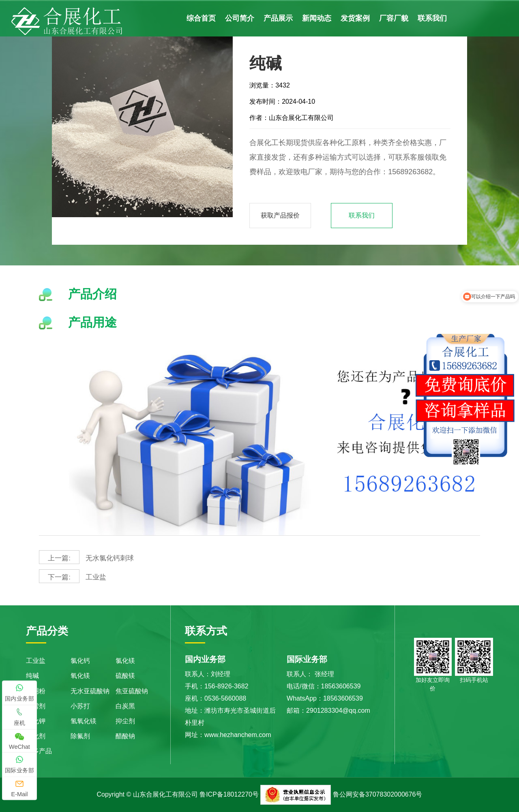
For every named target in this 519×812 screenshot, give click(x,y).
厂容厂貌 (394, 18)
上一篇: (59, 558)
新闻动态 (317, 18)
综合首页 (201, 18)
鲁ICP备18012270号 (229, 794)
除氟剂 (80, 736)
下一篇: (59, 577)
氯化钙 (80, 661)
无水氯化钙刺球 (88, 557)
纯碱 (32, 676)
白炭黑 (125, 706)
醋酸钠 (125, 736)
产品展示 (278, 18)
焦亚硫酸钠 (132, 691)
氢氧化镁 (84, 721)
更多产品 (39, 751)
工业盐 (73, 576)
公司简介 (240, 18)
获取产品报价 (280, 215)
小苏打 (80, 706)
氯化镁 (125, 661)
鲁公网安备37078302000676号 (378, 794)
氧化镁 (80, 676)
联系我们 (432, 18)
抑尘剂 (125, 721)
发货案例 (355, 18)
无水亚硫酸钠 (90, 691)
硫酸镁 (125, 676)
